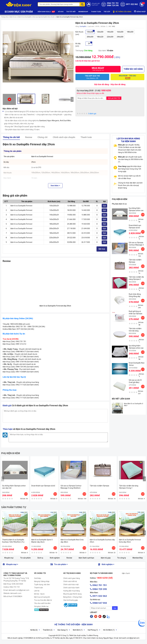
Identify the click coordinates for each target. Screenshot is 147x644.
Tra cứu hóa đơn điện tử (43, 600)
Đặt (104, 206)
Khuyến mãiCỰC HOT (96, 4)
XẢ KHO (61, 12)
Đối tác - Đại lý (39, 594)
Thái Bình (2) (49, 630)
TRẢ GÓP (107, 12)
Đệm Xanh (126, 573)
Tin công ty (122, 558)
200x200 (90, 37)
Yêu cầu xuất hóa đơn (42, 603)
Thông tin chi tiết (11, 137)
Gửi (115, 608)
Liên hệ (37, 591)
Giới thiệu (38, 578)
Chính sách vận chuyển (64, 137)
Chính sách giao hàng (72, 578)
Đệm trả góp (106, 558)
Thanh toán (86, 137)
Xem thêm (55, 186)
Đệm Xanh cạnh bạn (86, 558)
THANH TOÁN (96, 12)
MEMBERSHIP (83, 12)
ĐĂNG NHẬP (140, 11)
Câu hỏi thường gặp (71, 600)
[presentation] (19, 99)
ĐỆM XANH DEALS (46, 12)
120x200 (100, 32)
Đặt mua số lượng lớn (42, 597)
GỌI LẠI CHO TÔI (114, 98)
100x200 (90, 32)
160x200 (120, 32)
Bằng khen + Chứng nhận (73, 597)
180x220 (100, 37)
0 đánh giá (86, 114)
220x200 (110, 37)
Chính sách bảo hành (71, 588)
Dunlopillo (83, 26)
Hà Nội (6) (35, 630)
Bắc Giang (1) (64, 630)
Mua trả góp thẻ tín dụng (72, 594)
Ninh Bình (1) (79, 630)
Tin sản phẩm (25, 558)
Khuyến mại (9, 558)
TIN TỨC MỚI (71, 12)
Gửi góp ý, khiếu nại (41, 606)
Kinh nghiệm (55, 558)
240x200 (120, 37)
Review (29, 137)
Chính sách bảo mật (71, 585)
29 (89, 44)
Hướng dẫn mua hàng (71, 591)
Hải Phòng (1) (94, 630)
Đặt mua (102, 249)
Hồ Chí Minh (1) (110, 630)
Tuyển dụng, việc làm (42, 585)
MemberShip (138, 558)
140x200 (110, 32)
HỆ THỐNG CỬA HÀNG (122, 12)
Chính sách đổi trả (70, 581)
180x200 (130, 32)
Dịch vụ (40, 558)
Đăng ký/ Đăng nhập (42, 581)
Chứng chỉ (42, 137)
